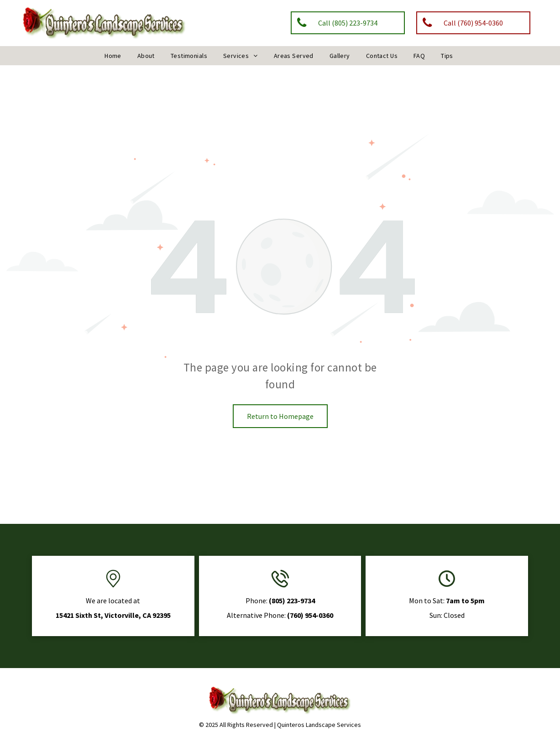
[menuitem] (114, 56)
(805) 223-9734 (292, 601)
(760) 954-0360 (310, 615)
